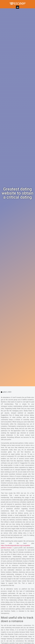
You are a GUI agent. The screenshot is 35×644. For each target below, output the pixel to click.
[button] (17, 7)
